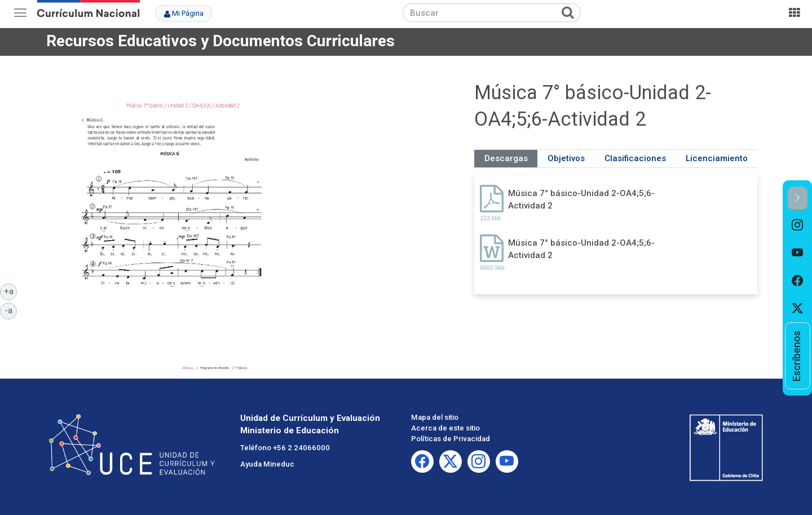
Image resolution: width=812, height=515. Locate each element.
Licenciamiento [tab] (717, 158)
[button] (798, 199)
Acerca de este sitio (445, 428)
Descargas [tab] (506, 158)
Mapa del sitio (435, 417)
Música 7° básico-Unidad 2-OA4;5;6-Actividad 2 (581, 199)
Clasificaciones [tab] (635, 158)
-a (11, 310)
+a (11, 291)
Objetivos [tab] (566, 158)
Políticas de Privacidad (451, 439)
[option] (798, 225)
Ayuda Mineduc (267, 464)
